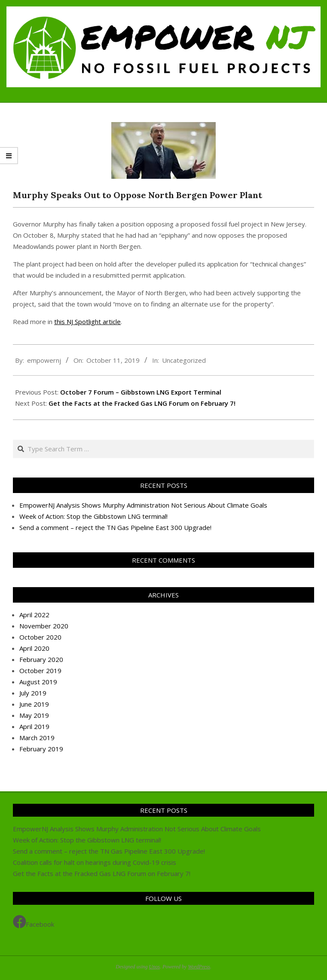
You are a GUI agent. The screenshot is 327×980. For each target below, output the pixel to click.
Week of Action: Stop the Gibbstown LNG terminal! (93, 516)
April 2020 (34, 648)
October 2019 (40, 671)
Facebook (34, 922)
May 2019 (34, 715)
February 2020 (41, 659)
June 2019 (34, 704)
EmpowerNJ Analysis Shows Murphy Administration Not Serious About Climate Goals (143, 505)
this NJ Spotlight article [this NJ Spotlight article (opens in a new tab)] (87, 322)
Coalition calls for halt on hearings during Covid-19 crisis (95, 862)
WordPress (199, 967)
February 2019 (41, 749)
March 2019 (37, 738)
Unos (154, 967)
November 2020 (44, 626)
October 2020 (40, 637)
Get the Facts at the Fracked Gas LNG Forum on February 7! (142, 403)
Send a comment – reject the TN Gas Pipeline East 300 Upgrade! (115, 527)
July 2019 (33, 693)
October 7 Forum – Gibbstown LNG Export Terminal (141, 392)
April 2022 (34, 615)
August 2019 (38, 682)
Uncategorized (184, 360)
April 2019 (34, 726)
